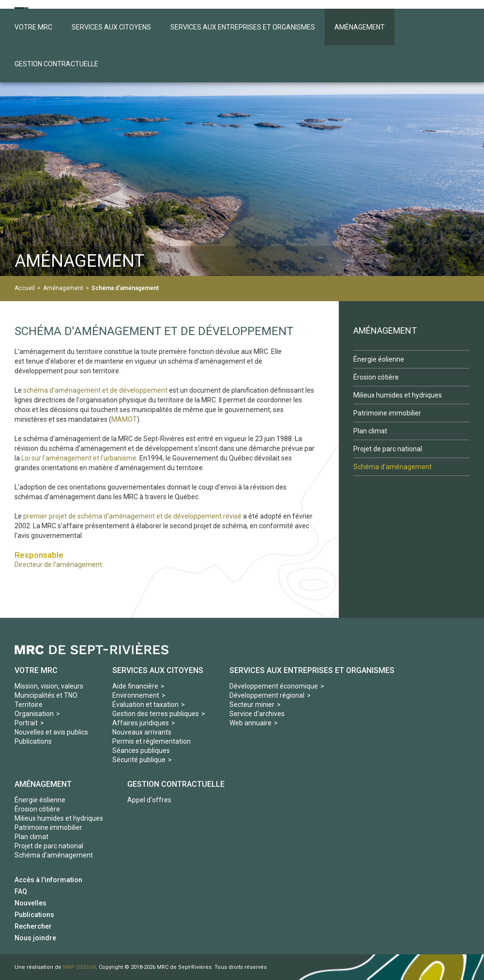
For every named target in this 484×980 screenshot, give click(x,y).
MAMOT (124, 419)
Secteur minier (252, 704)
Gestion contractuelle (176, 784)
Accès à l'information (48, 880)
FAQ (21, 891)
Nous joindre (35, 938)
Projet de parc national (49, 846)
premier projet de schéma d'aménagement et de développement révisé (132, 516)
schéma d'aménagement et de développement (95, 390)
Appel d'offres (149, 800)
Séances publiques (141, 750)
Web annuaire (250, 723)
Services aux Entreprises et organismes (312, 670)
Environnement (136, 695)
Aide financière (135, 686)
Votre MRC (36, 670)
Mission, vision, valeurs (49, 686)
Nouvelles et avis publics (51, 732)
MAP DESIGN (79, 967)
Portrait (26, 723)
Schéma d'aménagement (125, 288)
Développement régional (267, 695)
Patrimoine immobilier (48, 827)
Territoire (29, 704)
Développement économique (274, 686)
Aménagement (63, 288)
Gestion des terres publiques (156, 714)
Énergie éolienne (40, 800)
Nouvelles (30, 903)
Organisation (34, 714)
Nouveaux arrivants (142, 732)
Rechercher (33, 926)
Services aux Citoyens (158, 670)
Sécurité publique (139, 760)
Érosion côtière (37, 809)
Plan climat (31, 837)
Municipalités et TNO (46, 695)
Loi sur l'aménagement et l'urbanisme (79, 458)
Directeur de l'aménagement (58, 565)
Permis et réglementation (151, 741)
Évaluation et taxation (145, 704)
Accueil (25, 288)
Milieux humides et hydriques (59, 818)
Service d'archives (257, 714)
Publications (33, 741)
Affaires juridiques (141, 723)
